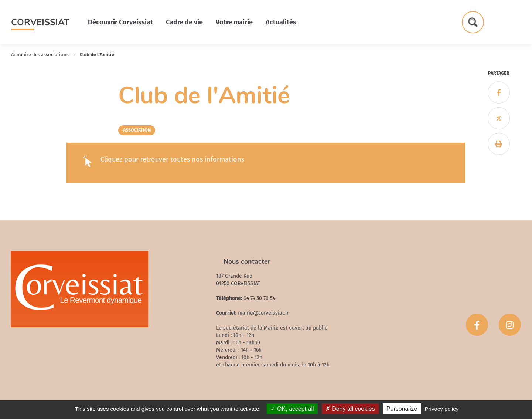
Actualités (281, 22)
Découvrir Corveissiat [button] (120, 22)
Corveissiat (40, 22)
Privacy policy (442, 409)
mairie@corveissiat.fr (263, 313)
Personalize (402, 409)
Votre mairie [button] (234, 22)
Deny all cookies (350, 409)
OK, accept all (292, 409)
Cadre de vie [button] (184, 22)
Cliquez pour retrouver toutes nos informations (172, 159)
